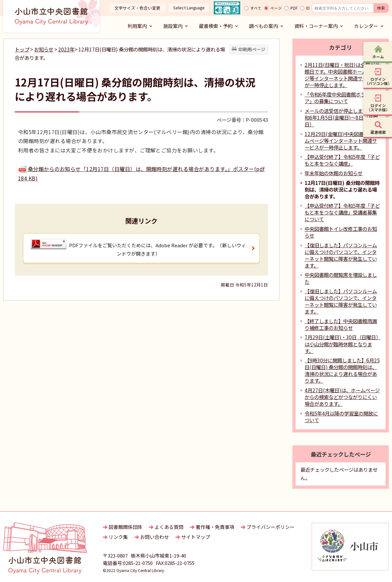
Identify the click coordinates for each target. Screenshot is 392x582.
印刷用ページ (252, 49)
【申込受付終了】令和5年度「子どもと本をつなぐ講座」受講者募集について (342, 212)
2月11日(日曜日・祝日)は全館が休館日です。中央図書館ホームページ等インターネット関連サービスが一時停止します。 (342, 75)
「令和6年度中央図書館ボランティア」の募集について (342, 98)
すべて (256, 8)
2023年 (66, 49)
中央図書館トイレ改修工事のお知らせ (341, 232)
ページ (276, 8)
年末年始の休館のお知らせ (334, 173)
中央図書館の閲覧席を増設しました (341, 278)
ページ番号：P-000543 (242, 120)
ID (308, 8)
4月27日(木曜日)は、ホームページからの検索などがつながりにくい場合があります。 (342, 397)
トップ (22, 49)
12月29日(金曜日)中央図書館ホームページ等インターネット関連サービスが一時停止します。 (341, 141)
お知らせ (44, 49)
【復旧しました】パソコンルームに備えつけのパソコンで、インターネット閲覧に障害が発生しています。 (341, 255)
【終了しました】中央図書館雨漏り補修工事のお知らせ (341, 324)
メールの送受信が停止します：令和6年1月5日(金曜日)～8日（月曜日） (341, 117)
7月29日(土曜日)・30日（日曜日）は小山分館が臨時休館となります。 (343, 344)
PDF (294, 8)
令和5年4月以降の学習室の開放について (341, 417)
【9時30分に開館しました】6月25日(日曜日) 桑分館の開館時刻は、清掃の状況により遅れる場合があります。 (342, 370)
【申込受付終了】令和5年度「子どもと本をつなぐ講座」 (342, 160)
